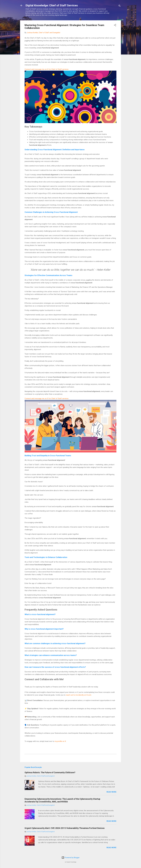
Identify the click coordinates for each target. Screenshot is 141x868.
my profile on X (60, 741)
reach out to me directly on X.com (79, 695)
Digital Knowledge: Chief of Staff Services (52, 5)
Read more (111, 792)
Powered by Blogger (71, 858)
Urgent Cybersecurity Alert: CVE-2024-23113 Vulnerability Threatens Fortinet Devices (65, 828)
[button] (115, 25)
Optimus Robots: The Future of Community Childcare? (50, 772)
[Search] (120, 6)
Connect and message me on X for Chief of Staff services (47, 69)
